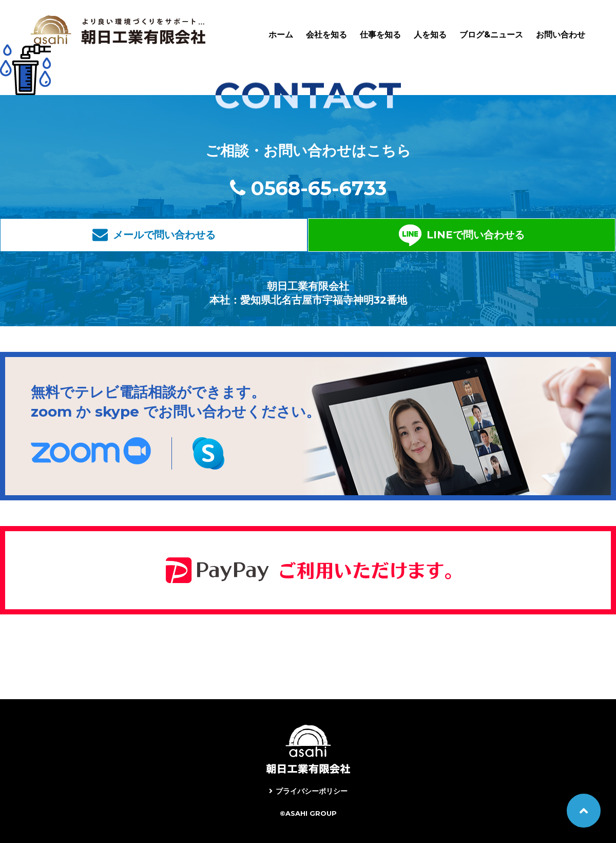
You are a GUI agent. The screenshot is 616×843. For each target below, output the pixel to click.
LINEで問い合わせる (407, 235)
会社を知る (326, 35)
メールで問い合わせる (223, 235)
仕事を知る (380, 35)
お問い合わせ (561, 35)
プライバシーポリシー (312, 791)
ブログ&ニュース (491, 35)
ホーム (281, 35)
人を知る (430, 35)
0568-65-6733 (319, 188)
